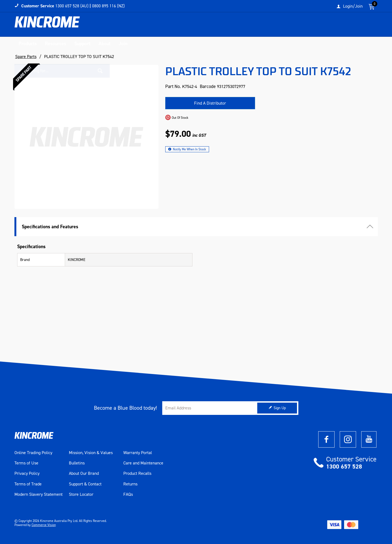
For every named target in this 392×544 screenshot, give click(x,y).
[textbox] (322, 26)
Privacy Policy (27, 474)
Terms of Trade (28, 484)
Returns (130, 484)
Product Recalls (137, 474)
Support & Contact (85, 484)
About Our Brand (84, 474)
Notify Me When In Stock (189, 149)
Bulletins (77, 463)
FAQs (128, 495)
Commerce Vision (44, 525)
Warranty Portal (138, 453)
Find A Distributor (210, 103)
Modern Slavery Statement (39, 495)
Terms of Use (26, 463)
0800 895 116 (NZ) (108, 6)
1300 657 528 (344, 466)
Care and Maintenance (143, 463)
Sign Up (280, 408)
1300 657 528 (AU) (72, 6)
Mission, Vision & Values (91, 453)
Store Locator (81, 495)
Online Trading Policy (33, 453)
